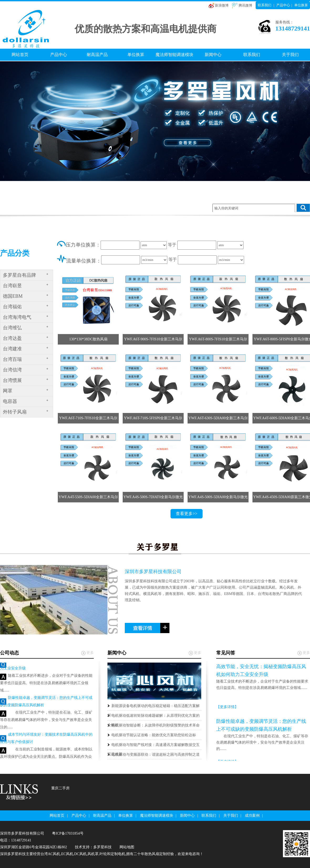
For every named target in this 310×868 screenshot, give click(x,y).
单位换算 (301, 5)
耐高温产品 (97, 55)
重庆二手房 (60, 788)
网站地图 (127, 847)
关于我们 (290, 55)
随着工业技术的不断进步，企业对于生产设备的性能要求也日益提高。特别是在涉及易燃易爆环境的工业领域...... (46, 684)
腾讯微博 (245, 5)
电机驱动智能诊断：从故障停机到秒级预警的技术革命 (156, 725)
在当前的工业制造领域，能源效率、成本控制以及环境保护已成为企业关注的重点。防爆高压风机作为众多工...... (46, 758)
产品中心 (283, 5)
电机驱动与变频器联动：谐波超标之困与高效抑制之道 (156, 755)
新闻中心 (213, 55)
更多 (90, 653)
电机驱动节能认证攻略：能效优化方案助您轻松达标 (154, 735)
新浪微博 (222, 5)
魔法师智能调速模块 (174, 55)
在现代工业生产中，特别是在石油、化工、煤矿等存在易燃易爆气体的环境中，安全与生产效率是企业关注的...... (46, 721)
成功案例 (252, 816)
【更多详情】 (227, 707)
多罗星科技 (102, 847)
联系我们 (265, 5)
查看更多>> (187, 514)
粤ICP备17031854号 (68, 833)
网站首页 (20, 55)
